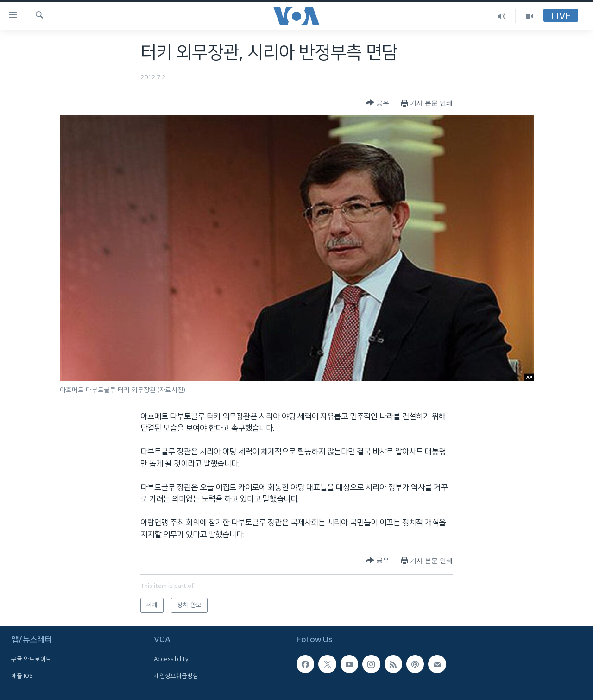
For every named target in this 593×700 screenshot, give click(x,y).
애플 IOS (22, 676)
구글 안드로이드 (31, 659)
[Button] (377, 103)
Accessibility (171, 659)
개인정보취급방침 (176, 676)
